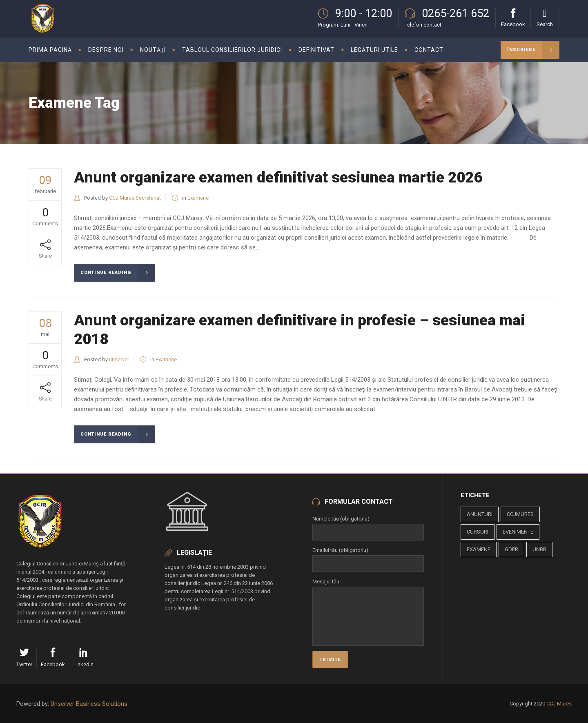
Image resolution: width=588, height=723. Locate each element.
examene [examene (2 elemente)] (479, 549)
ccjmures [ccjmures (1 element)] (520, 514)
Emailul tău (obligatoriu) (368, 557)
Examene (198, 198)
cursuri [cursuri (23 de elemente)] (478, 532)
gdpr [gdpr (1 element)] (511, 549)
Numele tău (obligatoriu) (368, 525)
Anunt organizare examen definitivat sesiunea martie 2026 (278, 177)
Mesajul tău (368, 586)
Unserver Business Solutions (89, 704)
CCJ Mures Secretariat (135, 198)
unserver (119, 359)
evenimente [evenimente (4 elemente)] (518, 532)
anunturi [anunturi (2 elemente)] (480, 514)
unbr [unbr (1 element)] (539, 549)
